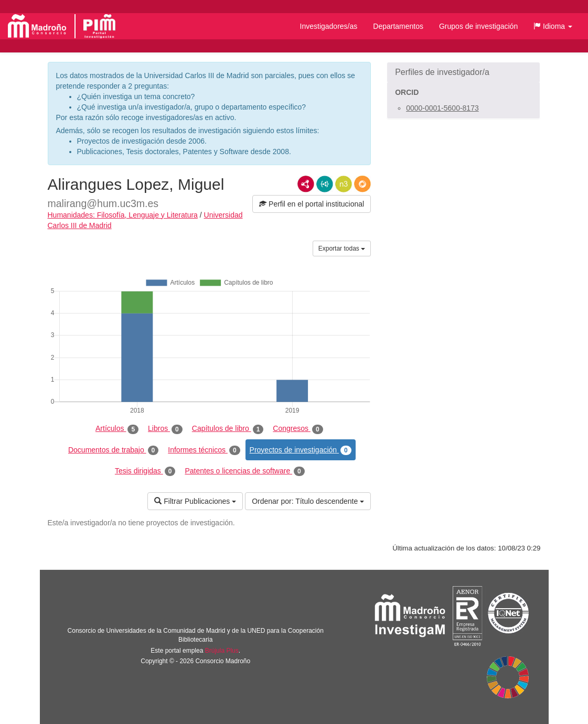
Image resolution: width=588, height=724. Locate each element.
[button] (553, 26)
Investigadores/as (329, 26)
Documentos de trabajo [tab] (113, 450)
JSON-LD (325, 184)
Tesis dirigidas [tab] (145, 471)
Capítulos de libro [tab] (228, 429)
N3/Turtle (344, 184)
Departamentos (398, 26)
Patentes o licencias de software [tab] (244, 471)
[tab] (463, 72)
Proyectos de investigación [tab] (301, 450)
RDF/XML (306, 184)
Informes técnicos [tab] (204, 450)
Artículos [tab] (117, 429)
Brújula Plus (222, 651)
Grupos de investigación (478, 26)
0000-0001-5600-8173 (442, 108)
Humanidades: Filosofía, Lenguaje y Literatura (123, 215)
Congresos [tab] (298, 429)
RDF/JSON (362, 184)
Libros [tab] (165, 429)
